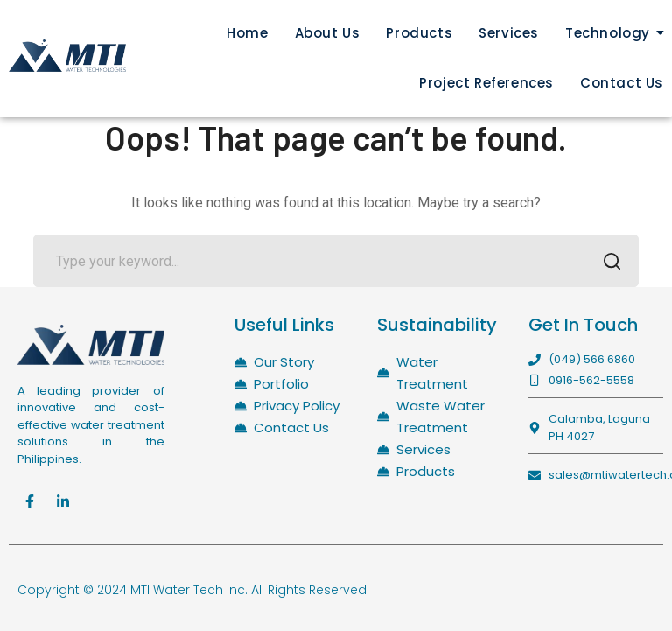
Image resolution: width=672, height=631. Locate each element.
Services (509, 33)
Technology (608, 33)
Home (247, 33)
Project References (486, 83)
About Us (328, 33)
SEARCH (608, 263)
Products (419, 33)
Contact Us (622, 83)
